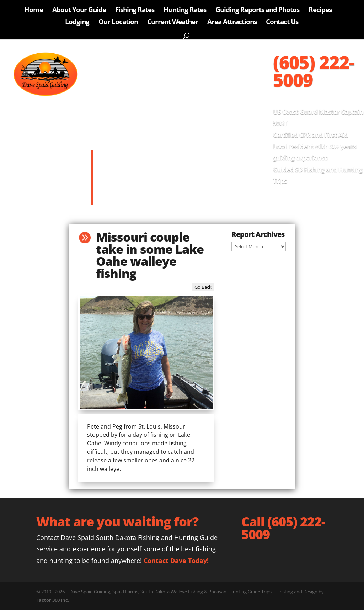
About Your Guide (79, 11)
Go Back (203, 287)
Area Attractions (232, 23)
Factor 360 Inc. (53, 600)
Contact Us (282, 23)
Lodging (77, 23)
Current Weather (173, 23)
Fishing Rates (135, 11)
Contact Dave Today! (176, 561)
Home (34, 11)
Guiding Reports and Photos (257, 11)
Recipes (320, 11)
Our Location (118, 23)
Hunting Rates (185, 11)
